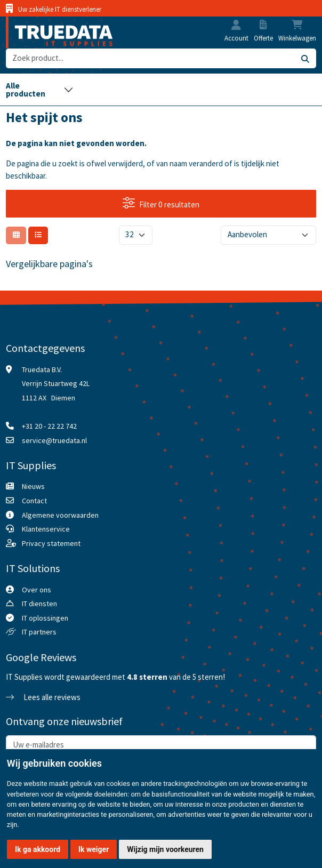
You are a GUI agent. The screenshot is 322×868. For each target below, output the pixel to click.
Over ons (37, 590)
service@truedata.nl (54, 440)
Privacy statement (51, 543)
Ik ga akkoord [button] (38, 849)
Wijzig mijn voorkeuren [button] (165, 849)
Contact (34, 501)
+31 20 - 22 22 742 (49, 426)
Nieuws (33, 486)
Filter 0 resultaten (161, 203)
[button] (236, 26)
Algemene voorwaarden (60, 515)
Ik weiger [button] (94, 849)
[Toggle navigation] (39, 90)
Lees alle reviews (43, 697)
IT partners (39, 632)
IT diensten (39, 604)
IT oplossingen (45, 618)
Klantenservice (46, 529)
